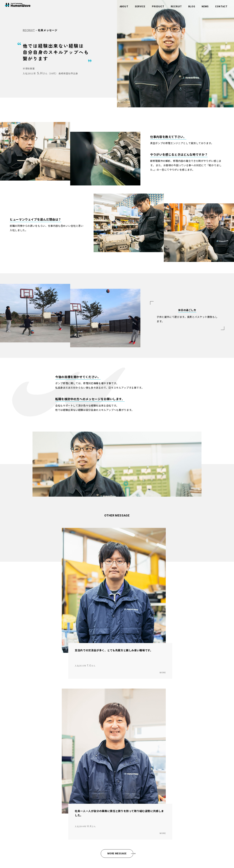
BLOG (192, 7)
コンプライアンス (106, 795)
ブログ (101, 764)
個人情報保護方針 (106, 786)
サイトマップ (104, 799)
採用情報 (20, 797)
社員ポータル (104, 803)
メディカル (62, 782)
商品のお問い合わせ (107, 777)
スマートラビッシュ (66, 806)
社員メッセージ (23, 801)
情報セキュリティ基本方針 (110, 790)
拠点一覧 (20, 782)
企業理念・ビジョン (25, 768)
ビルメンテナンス (65, 773)
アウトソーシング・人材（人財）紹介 (74, 777)
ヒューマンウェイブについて (29, 764)
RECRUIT (176, 7)
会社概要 (20, 777)
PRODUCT (158, 7)
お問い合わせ (104, 773)
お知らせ (102, 768)
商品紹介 (61, 801)
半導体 (60, 768)
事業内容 (61, 764)
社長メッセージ (23, 773)
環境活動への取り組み (108, 782)
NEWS (205, 7)
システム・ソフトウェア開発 (70, 786)
